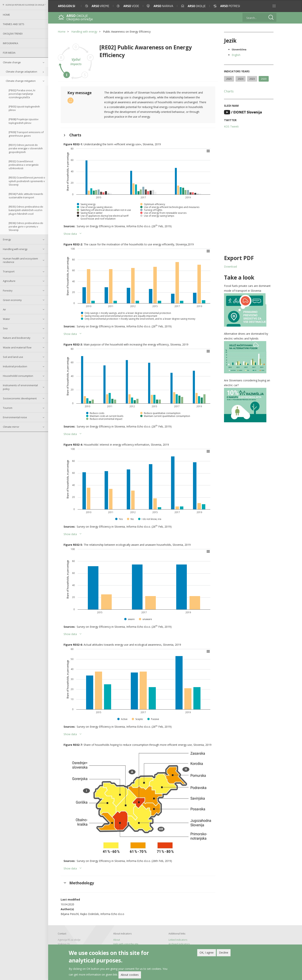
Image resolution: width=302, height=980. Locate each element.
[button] (274, 6)
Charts (229, 91)
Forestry (8, 291)
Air (4, 309)
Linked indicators (178, 940)
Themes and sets (14, 24)
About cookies (130, 976)
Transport (9, 271)
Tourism (8, 408)
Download (230, 267)
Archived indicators (179, 944)
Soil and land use (13, 357)
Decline (224, 953)
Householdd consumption (18, 376)
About (117, 940)
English (236, 55)
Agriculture (9, 281)
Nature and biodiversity (17, 338)
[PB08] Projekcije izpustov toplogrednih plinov (24, 121)
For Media (9, 53)
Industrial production (15, 366)
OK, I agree (207, 953)
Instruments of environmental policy (20, 387)
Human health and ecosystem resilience (20, 260)
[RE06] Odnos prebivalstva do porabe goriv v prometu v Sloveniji (26, 226)
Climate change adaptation (21, 72)
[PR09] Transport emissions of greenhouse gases (26, 134)
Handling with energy (15, 249)
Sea (5, 328)
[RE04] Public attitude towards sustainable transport (26, 196)
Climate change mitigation (21, 81)
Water (6, 319)
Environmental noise (15, 417)
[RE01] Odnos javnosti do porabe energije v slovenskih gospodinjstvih (26, 148)
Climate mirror (11, 427)
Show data (70, 234)
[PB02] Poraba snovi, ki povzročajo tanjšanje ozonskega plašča (22, 94)
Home (6, 15)
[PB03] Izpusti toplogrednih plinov (24, 108)
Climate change (12, 62)
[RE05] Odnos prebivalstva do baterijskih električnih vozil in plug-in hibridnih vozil (26, 210)
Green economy (12, 300)
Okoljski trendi (13, 34)
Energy (7, 239)
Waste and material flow (17, 347)
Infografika (10, 43)
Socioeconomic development (20, 398)
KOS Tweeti (231, 126)
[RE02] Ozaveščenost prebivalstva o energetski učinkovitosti (24, 165)
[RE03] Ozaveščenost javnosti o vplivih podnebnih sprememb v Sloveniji (27, 181)
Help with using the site (126, 944)
